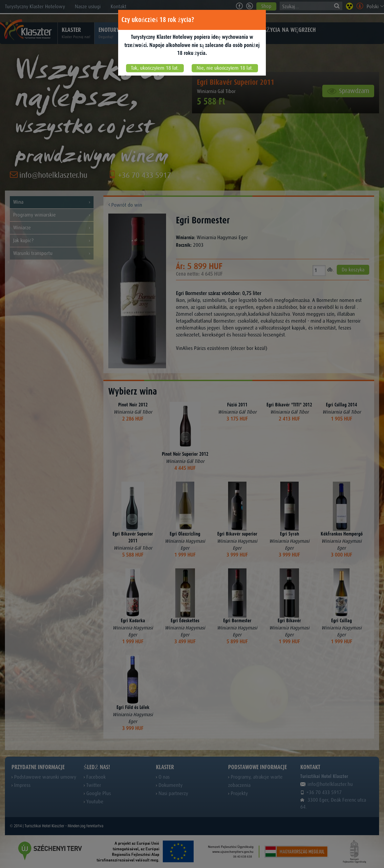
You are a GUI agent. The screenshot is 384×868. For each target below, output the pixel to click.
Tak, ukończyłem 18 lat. (155, 68)
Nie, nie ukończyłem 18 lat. (225, 68)
